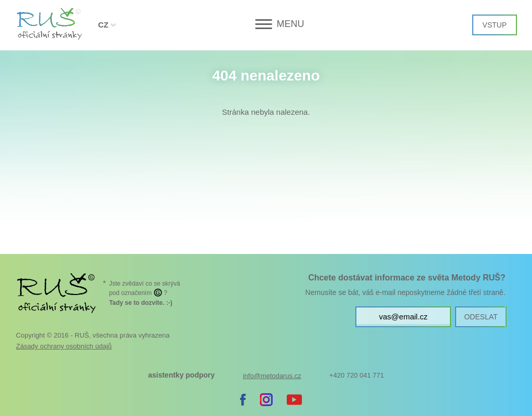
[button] (266, 24)
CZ (103, 25)
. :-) (141, 303)
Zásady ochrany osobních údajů (64, 346)
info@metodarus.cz (272, 376)
